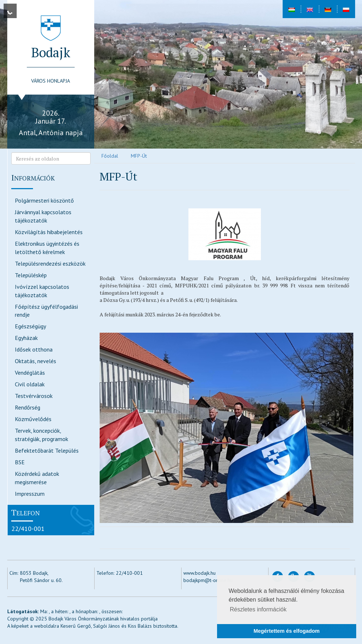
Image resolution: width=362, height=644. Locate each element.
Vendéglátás (30, 373)
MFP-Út (139, 156)
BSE (20, 462)
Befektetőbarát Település (47, 450)
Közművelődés (33, 419)
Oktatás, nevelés (36, 361)
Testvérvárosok (34, 396)
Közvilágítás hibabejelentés (49, 232)
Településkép (31, 275)
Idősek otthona (34, 349)
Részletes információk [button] (258, 609)
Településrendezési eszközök (50, 263)
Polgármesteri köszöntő (44, 200)
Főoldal (110, 156)
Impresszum (30, 494)
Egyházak (26, 338)
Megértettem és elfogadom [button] (287, 631)
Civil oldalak (30, 384)
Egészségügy (30, 326)
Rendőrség (28, 407)
